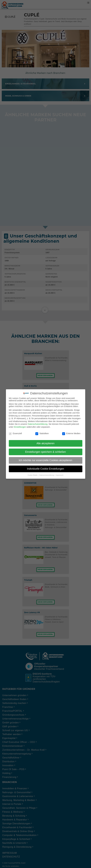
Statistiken (42, 433)
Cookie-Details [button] (33, 475)
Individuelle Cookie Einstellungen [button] (45, 469)
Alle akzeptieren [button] (45, 443)
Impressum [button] (60, 475)
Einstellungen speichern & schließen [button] (45, 452)
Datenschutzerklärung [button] (47, 475)
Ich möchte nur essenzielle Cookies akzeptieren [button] (45, 460)
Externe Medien (71, 433)
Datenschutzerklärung (38, 424)
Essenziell (15, 433)
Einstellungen (20, 427)
